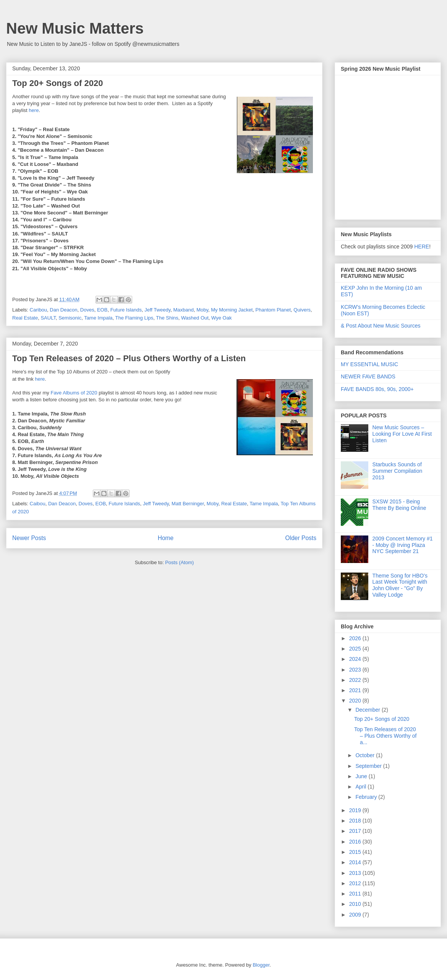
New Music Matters (75, 28)
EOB (102, 310)
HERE (422, 247)
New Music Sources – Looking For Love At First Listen (402, 434)
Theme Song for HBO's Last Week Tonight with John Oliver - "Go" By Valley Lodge (400, 585)
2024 (356, 659)
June (362, 776)
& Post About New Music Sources (381, 326)
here (34, 110)
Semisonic (70, 318)
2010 (356, 904)
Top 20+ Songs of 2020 (57, 83)
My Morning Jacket (232, 310)
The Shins (167, 318)
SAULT (48, 318)
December (368, 710)
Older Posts (301, 538)
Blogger (261, 965)
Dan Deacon (63, 310)
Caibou (38, 504)
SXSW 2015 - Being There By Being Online (399, 505)
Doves (87, 310)
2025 (356, 649)
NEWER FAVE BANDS (368, 376)
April (361, 787)
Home (166, 538)
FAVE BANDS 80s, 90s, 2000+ (377, 389)
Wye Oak (221, 318)
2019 (356, 810)
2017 (356, 831)
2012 (356, 883)
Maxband (183, 310)
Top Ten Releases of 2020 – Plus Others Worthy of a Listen (129, 358)
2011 (356, 894)
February (367, 797)
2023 (356, 670)
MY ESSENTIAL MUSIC (369, 364)
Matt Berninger (188, 504)
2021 (356, 690)
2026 (356, 638)
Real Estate (25, 318)
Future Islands (126, 310)
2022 (356, 680)
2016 (356, 842)
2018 (356, 821)
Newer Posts (29, 538)
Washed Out (195, 318)
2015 (356, 852)
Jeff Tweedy (157, 310)
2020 (356, 701)
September (369, 766)
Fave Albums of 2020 (74, 393)
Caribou (39, 310)
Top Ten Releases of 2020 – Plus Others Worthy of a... (385, 736)
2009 (356, 915)
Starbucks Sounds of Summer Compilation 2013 (398, 471)
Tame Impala (98, 318)
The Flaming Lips (134, 318)
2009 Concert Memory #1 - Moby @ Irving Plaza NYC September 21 (403, 545)
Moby (202, 310)
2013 (356, 873)
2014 (356, 862)
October (366, 755)
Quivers (302, 310)
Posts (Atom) (179, 562)
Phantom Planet (273, 310)
